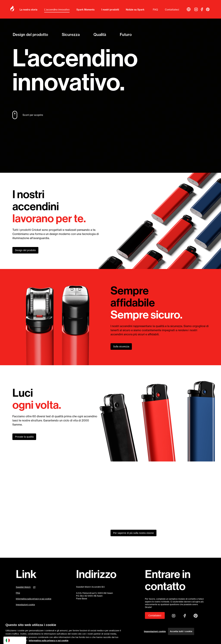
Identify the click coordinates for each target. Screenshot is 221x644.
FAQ (155, 10)
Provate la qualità (24, 437)
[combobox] (15, 640)
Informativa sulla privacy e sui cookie (34, 599)
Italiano (12, 640)
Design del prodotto (30, 34)
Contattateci (172, 10)
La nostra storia (28, 10)
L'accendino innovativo (57, 10)
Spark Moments (85, 10)
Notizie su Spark (135, 10)
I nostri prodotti (110, 10)
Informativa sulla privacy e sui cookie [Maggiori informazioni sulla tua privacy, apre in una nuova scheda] (49, 642)
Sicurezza (71, 34)
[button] (189, 9)
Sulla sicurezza (121, 346)
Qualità (100, 34)
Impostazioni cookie (25, 605)
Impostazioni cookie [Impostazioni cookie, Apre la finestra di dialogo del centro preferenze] (155, 633)
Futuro (126, 34)
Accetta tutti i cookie (181, 633)
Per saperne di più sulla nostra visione (133, 533)
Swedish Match (23, 587)
